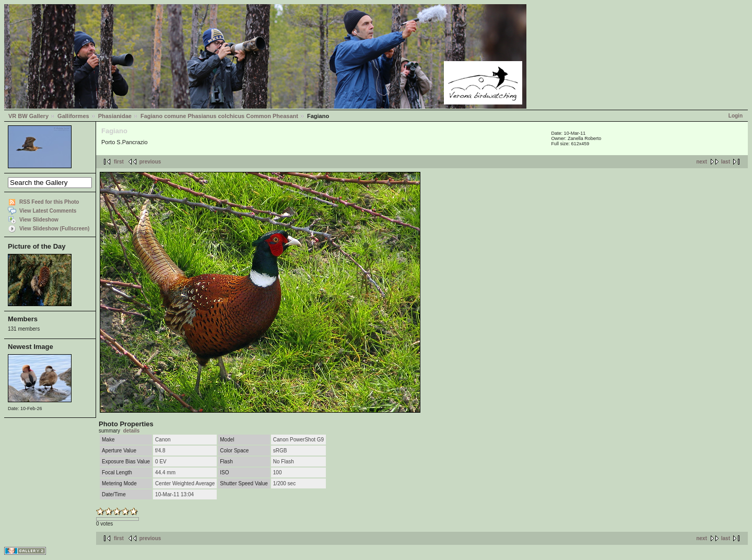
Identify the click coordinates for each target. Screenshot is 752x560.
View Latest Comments (48, 211)
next (702, 162)
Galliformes (73, 116)
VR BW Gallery (28, 116)
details (132, 431)
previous (150, 162)
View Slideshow (39, 220)
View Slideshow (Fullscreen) (54, 229)
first (119, 162)
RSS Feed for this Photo (49, 202)
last (726, 162)
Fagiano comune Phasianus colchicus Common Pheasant (219, 116)
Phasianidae (115, 116)
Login (736, 116)
